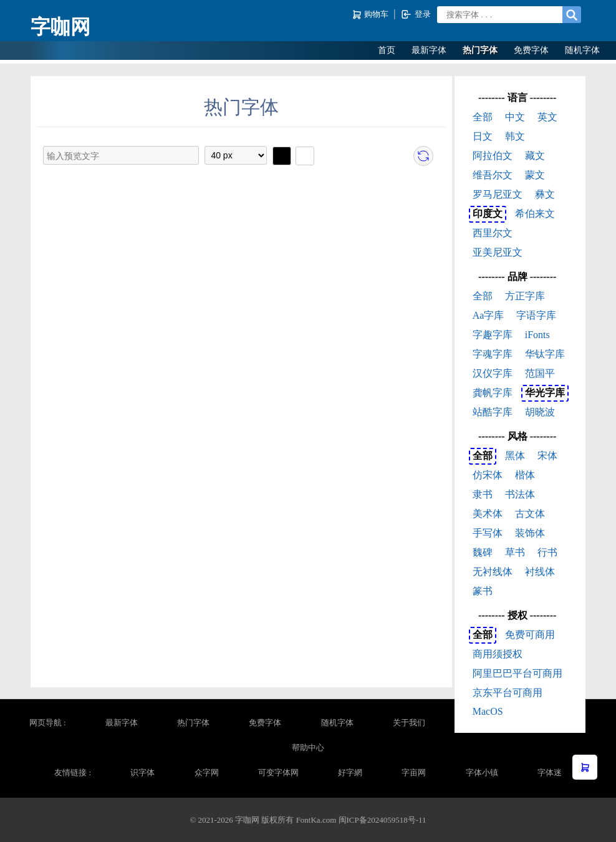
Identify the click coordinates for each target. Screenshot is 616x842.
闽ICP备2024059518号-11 (383, 820)
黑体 (515, 456)
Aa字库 (488, 315)
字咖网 (60, 27)
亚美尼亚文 (498, 252)
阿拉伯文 (493, 156)
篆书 (483, 591)
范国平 (540, 373)
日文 (483, 136)
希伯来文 (535, 214)
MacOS (488, 711)
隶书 (483, 494)
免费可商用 (530, 635)
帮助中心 (308, 748)
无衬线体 (493, 572)
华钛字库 (545, 354)
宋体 (547, 456)
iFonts (537, 335)
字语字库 (536, 315)
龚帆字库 (493, 393)
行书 (547, 552)
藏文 (535, 156)
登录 (416, 14)
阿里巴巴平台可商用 (517, 673)
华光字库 (545, 393)
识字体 (142, 772)
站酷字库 (493, 412)
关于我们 (409, 723)
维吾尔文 (493, 175)
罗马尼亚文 (498, 194)
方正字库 (525, 296)
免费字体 (531, 50)
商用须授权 (498, 654)
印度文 (488, 214)
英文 (547, 117)
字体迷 (550, 772)
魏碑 (483, 552)
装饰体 (530, 533)
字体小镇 (482, 772)
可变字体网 (278, 772)
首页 (387, 50)
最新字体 (429, 50)
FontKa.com (316, 820)
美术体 (488, 514)
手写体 (488, 533)
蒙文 (535, 175)
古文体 (530, 514)
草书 (515, 552)
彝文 (545, 194)
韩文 (515, 136)
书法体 (520, 494)
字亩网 (414, 772)
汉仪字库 (493, 373)
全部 (483, 117)
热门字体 (480, 50)
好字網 (350, 772)
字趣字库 (493, 335)
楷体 (525, 475)
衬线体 (540, 572)
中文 (515, 117)
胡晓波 (540, 412)
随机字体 (582, 50)
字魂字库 (493, 354)
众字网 (207, 772)
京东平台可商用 (508, 693)
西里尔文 (493, 233)
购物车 (371, 15)
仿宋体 (488, 475)
